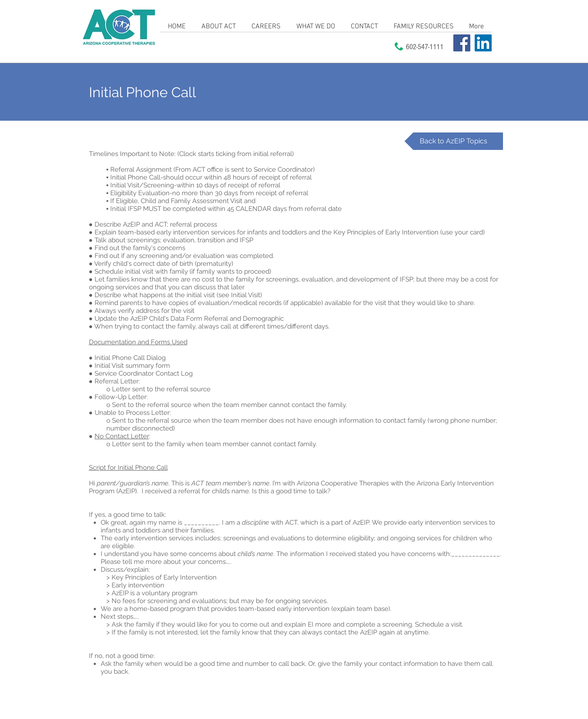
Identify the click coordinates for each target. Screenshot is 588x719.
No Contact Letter (122, 436)
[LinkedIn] (483, 43)
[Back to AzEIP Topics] (454, 141)
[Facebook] (462, 43)
